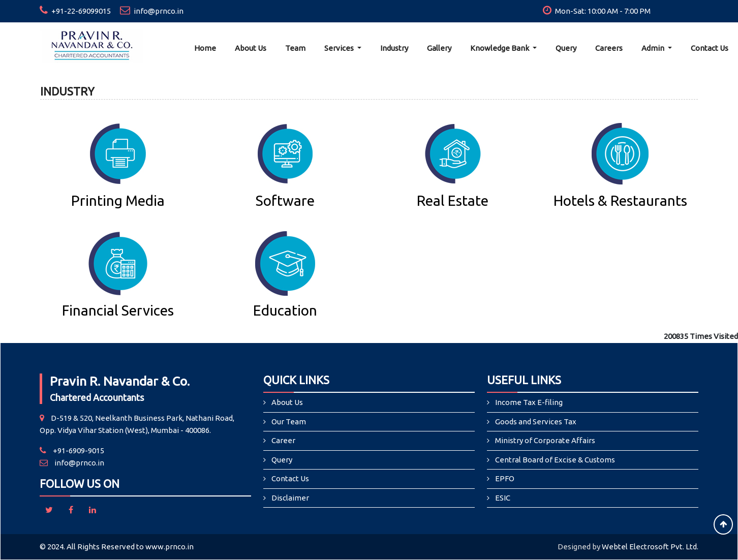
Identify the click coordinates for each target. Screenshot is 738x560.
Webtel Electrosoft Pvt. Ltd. (650, 547)
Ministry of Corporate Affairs (545, 440)
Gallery (439, 48)
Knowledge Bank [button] (500, 48)
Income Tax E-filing (529, 402)
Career (283, 440)
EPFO (505, 478)
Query (566, 48)
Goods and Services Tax (536, 422)
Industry (394, 48)
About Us (251, 48)
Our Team (289, 422)
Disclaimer (290, 498)
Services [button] (340, 48)
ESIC (503, 498)
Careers (609, 48)
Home (205, 48)
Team (295, 48)
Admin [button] (654, 48)
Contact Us (710, 48)
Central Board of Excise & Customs (555, 460)
